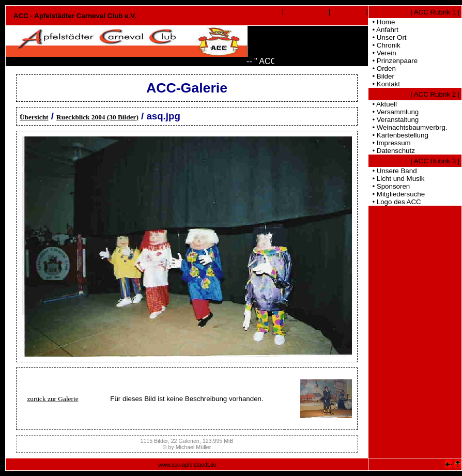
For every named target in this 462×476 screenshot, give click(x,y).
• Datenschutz (392, 151)
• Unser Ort (388, 37)
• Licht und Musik (396, 179)
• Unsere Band (393, 171)
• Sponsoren (389, 186)
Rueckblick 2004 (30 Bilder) (97, 117)
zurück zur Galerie (52, 399)
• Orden (382, 68)
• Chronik (384, 45)
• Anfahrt (383, 30)
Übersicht (34, 117)
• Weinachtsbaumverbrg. (408, 127)
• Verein (382, 53)
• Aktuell (383, 104)
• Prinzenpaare (393, 61)
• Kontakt (384, 84)
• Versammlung (394, 112)
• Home (382, 22)
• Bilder (381, 76)
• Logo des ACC (395, 202)
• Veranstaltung (394, 120)
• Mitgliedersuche (397, 194)
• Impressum (390, 143)
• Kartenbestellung (398, 135)
